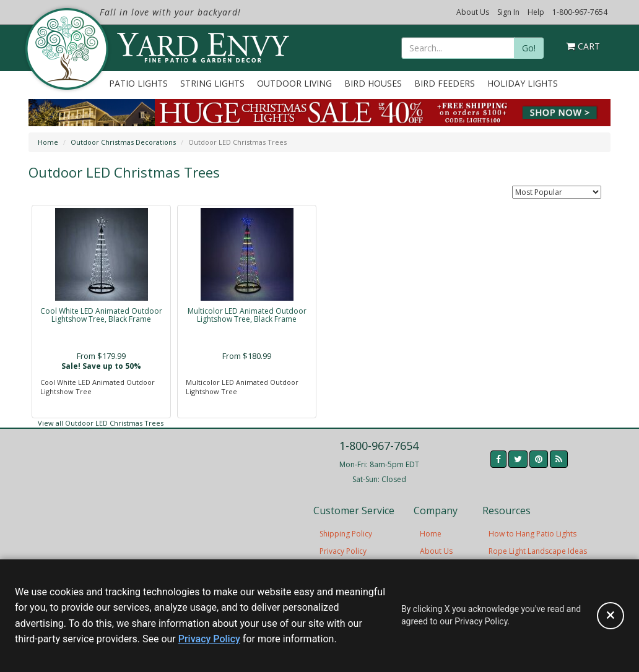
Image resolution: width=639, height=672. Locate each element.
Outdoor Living (294, 83)
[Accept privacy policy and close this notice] (611, 616)
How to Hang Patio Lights (532, 534)
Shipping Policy (346, 534)
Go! (529, 48)
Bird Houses (373, 83)
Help (536, 12)
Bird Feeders (445, 83)
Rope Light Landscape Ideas (538, 551)
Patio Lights (138, 83)
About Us (473, 12)
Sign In (508, 12)
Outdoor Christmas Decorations (123, 142)
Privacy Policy (343, 551)
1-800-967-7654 (580, 12)
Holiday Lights (523, 83)
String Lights (212, 83)
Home (48, 142)
